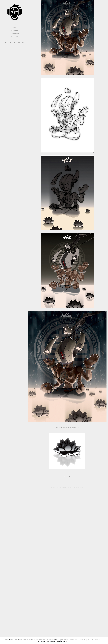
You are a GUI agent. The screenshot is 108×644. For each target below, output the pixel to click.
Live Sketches (15, 36)
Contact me (15, 39)
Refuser (65, 641)
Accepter (59, 641)
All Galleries (15, 30)
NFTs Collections (15, 33)
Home (15, 25)
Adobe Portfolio (80, 487)
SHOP (15, 28)
